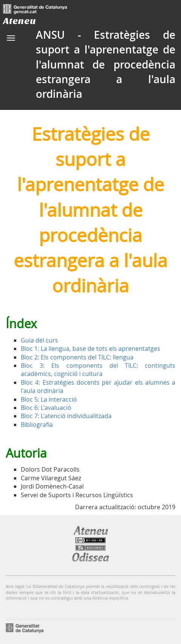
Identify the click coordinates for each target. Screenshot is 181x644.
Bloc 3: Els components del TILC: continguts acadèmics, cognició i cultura (98, 370)
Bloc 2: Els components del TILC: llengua (77, 357)
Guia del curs (39, 340)
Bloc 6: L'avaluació (46, 408)
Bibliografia (37, 425)
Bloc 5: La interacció (49, 399)
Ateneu (19, 21)
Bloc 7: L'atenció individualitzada (66, 416)
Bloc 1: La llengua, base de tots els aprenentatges (90, 349)
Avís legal (15, 586)
